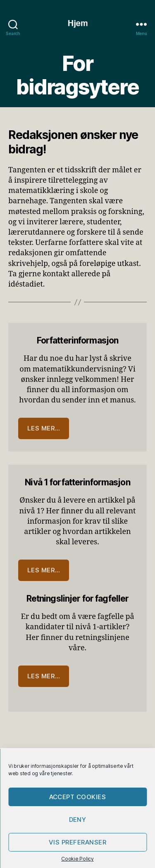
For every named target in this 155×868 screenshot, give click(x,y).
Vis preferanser (78, 842)
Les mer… (44, 428)
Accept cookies (78, 797)
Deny (78, 820)
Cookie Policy (77, 859)
